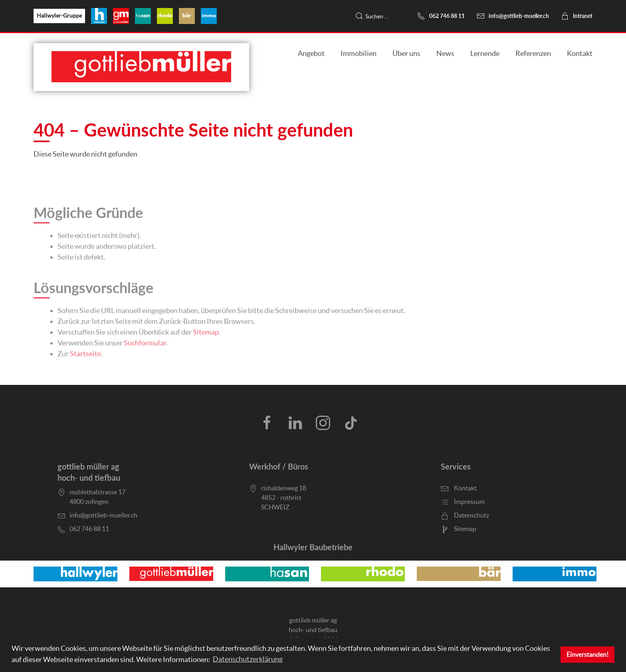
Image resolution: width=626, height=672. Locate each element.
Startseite (85, 354)
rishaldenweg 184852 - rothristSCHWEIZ (284, 498)
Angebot (311, 53)
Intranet (577, 16)
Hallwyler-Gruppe (59, 16)
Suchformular (145, 343)
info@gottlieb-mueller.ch (513, 16)
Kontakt (580, 53)
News (445, 53)
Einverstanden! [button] (587, 654)
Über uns (406, 53)
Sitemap (206, 332)
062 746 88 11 (441, 16)
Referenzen (533, 53)
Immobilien (359, 53)
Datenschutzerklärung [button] (248, 659)
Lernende (485, 53)
